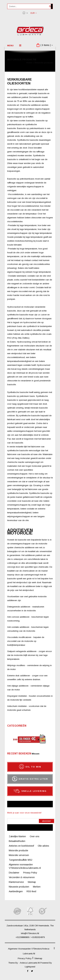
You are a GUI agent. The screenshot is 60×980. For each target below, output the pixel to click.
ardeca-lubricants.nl (30, 963)
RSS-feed (31, 891)
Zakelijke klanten (17, 836)
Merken (37, 887)
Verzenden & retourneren (22, 877)
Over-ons (35, 836)
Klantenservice (16, 882)
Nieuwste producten (19, 887)
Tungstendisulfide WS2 (21, 860)
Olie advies (43, 846)
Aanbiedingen (16, 891)
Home (29, 63)
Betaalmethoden (17, 841)
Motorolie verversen (19, 855)
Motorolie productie (44, 63)
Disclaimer (14, 873)
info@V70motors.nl (30, 933)
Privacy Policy (30, 873)
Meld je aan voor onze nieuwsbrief (24, 813)
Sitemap (32, 882)
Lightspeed (30, 967)
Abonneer (46, 821)
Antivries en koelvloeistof (21, 846)
